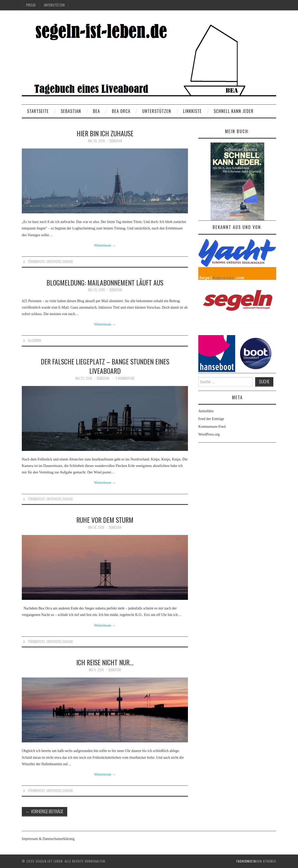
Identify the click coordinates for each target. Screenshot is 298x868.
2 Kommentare (125, 378)
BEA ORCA (121, 111)
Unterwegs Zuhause (60, 262)
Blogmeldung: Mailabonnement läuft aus (105, 282)
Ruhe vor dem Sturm (105, 520)
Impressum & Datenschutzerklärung (48, 839)
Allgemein (34, 340)
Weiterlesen (105, 245)
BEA (96, 111)
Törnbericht (36, 262)
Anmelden (206, 411)
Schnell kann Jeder (234, 111)
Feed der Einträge (211, 419)
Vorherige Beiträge (45, 811)
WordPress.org (209, 434)
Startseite (38, 111)
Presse (31, 5)
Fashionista (246, 861)
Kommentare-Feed (212, 427)
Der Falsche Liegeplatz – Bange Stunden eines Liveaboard (105, 366)
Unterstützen (54, 5)
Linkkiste (192, 111)
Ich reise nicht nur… (105, 662)
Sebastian (71, 111)
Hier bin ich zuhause (105, 133)
